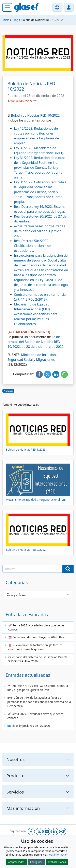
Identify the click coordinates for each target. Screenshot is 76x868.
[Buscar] (68, 569)
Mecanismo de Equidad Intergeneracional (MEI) (36, 500)
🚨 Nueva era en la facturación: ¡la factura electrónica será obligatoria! (35, 647)
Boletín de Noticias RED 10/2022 (35, 115)
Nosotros (16, 759)
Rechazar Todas (57, 862)
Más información (58, 855)
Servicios (15, 792)
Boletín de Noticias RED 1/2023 (26, 449)
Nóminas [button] (8, 391)
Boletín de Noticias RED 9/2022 (26, 550)
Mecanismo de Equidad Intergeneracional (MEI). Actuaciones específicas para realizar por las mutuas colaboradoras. (36, 314)
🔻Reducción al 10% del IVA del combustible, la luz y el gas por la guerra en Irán (38, 688)
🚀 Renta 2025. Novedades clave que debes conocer (36, 627)
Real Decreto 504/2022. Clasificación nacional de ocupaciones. (33, 246)
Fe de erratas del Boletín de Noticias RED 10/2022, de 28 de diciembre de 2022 (36, 342)
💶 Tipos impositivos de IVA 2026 (29, 726)
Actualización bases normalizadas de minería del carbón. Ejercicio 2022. (40, 231)
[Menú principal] (7, 7)
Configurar (36, 862)
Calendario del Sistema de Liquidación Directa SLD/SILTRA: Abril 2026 (38, 659)
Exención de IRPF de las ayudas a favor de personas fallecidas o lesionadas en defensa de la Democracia (39, 702)
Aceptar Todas (16, 862)
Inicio (6, 20)
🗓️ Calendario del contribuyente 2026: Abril (36, 637)
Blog (16, 20)
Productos (17, 776)
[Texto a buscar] (32, 569)
